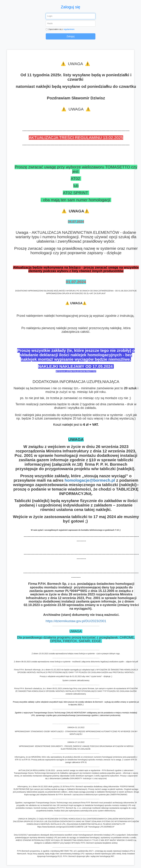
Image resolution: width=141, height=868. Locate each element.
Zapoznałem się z (60, 29)
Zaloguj (70, 36)
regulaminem (69, 29)
